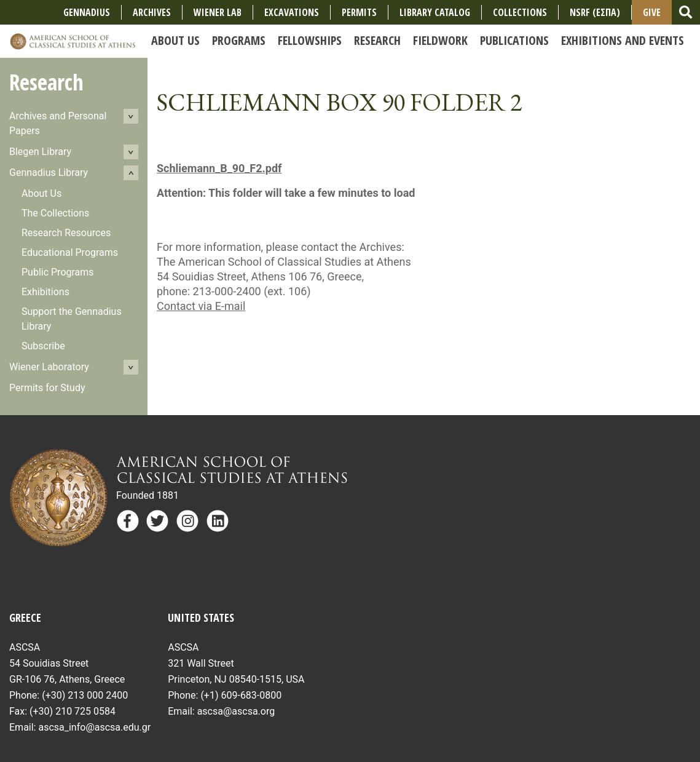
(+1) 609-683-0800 (241, 695)
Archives (152, 12)
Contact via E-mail (201, 306)
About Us (41, 193)
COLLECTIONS (520, 12)
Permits (359, 12)
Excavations (292, 12)
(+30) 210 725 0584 (73, 711)
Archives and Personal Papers (58, 123)
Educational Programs (70, 252)
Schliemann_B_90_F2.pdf (219, 168)
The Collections (55, 213)
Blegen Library (40, 152)
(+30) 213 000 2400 (85, 695)
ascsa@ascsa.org (236, 711)
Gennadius (87, 12)
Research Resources (66, 233)
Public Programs (58, 272)
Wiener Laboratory (49, 367)
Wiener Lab (218, 12)
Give (652, 12)
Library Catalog (435, 12)
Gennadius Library (49, 173)
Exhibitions (45, 292)
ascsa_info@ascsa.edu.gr (94, 727)
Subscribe (43, 346)
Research (46, 82)
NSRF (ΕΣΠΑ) (595, 12)
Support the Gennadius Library (72, 319)
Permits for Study (47, 388)
